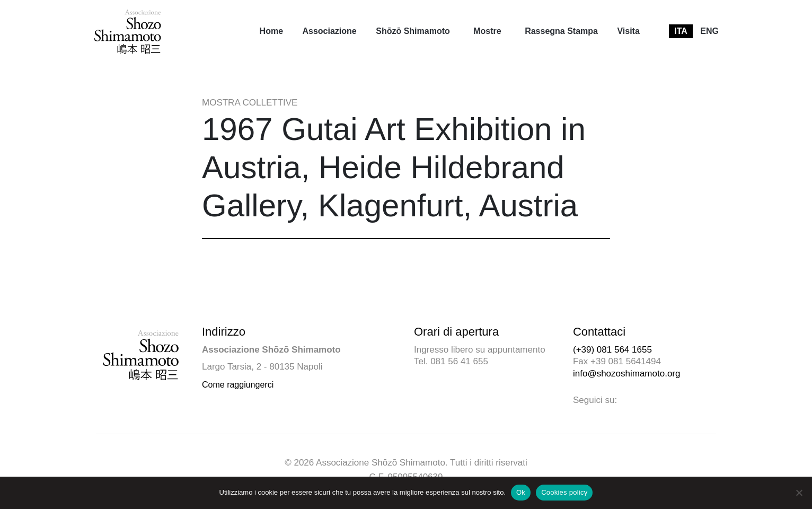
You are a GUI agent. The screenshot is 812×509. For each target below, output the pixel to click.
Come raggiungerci (238, 385)
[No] (799, 493)
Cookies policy (564, 492)
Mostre (487, 31)
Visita (628, 31)
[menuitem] (271, 31)
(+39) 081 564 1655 (612, 350)
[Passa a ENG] (709, 31)
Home (271, 31)
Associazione (329, 31)
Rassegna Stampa (561, 31)
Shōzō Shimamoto (413, 31)
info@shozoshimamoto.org (626, 374)
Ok (521, 492)
